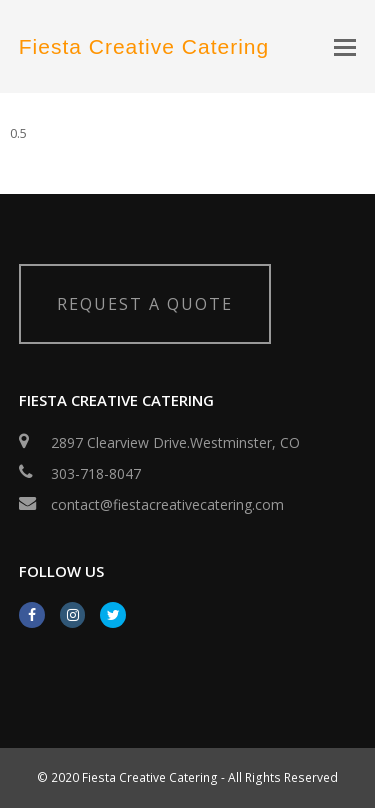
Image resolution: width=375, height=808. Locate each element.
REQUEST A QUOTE (145, 304)
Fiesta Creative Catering (144, 46)
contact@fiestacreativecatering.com (167, 504)
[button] (345, 46)
